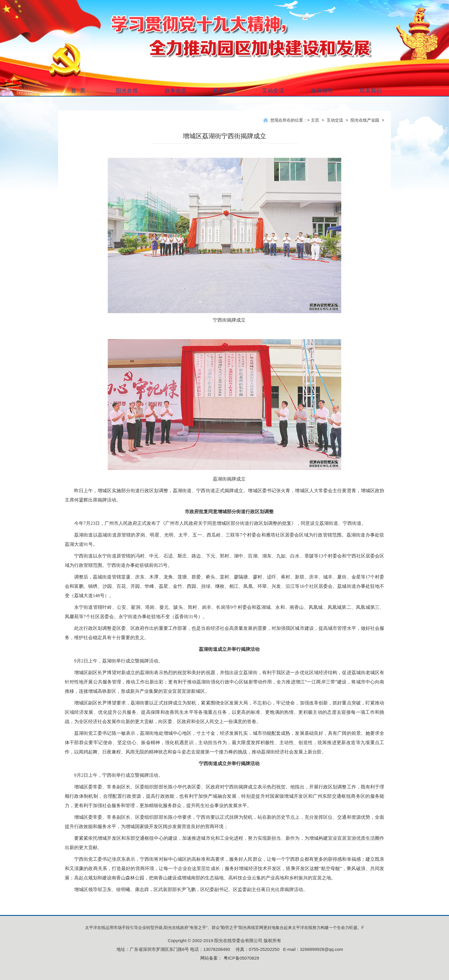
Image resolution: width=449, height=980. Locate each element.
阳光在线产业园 (365, 120)
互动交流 (335, 120)
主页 (315, 120)
